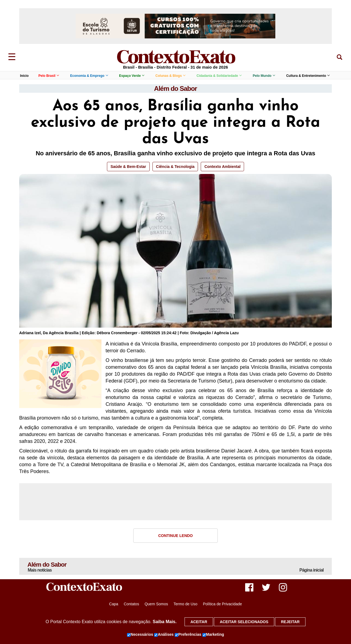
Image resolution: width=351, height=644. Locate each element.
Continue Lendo (175, 536)
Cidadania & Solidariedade (219, 76)
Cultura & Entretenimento (308, 76)
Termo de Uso (186, 604)
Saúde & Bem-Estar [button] (128, 167)
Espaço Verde (131, 76)
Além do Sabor (175, 88)
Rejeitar (290, 622)
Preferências (188, 635)
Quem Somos (156, 604)
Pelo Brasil (49, 76)
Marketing (213, 635)
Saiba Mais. (165, 622)
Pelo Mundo (264, 76)
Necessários (140, 635)
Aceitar (199, 622)
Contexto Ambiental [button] (222, 167)
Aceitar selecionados (244, 622)
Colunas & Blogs (170, 76)
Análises (164, 635)
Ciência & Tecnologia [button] (175, 167)
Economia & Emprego (89, 76)
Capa (114, 604)
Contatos (131, 604)
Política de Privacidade (222, 604)
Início (24, 76)
